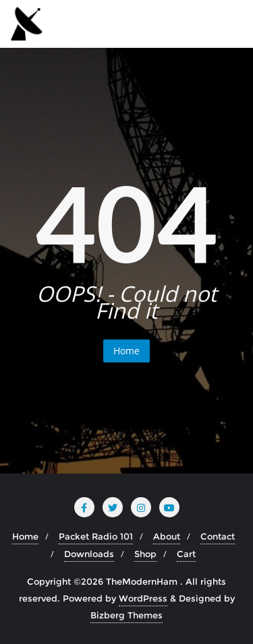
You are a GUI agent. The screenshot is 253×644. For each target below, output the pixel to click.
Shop (145, 554)
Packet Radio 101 (96, 536)
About (167, 536)
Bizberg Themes (126, 615)
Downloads (89, 554)
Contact (218, 536)
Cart (186, 554)
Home (126, 351)
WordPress (143, 598)
